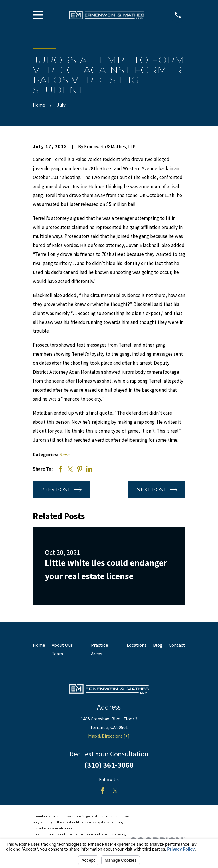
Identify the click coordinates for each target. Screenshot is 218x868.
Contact (177, 645)
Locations (137, 645)
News (65, 455)
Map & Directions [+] (109, 736)
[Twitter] (115, 791)
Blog (158, 645)
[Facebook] (103, 791)
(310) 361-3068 (109, 765)
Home (39, 645)
